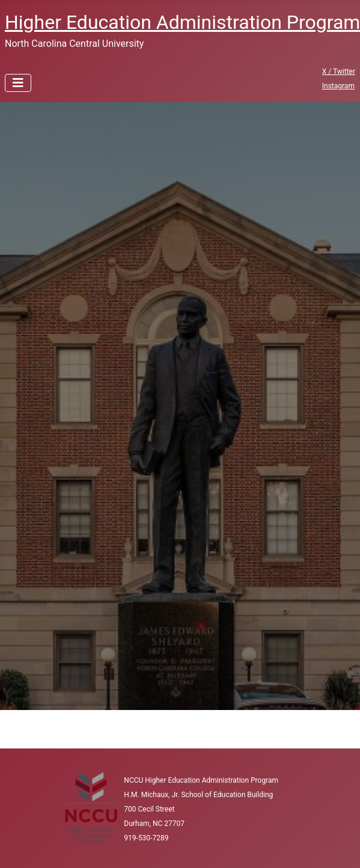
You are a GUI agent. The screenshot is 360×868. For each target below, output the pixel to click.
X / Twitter (339, 71)
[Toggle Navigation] (18, 83)
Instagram (338, 86)
